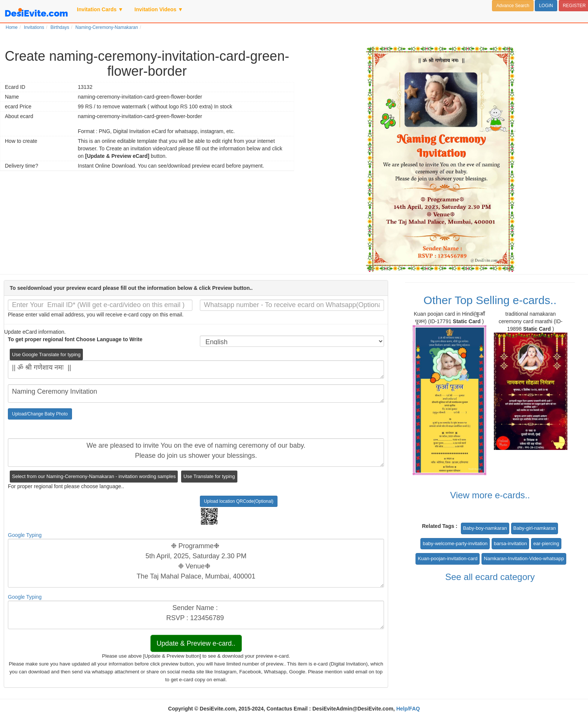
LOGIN (546, 6)
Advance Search (513, 6)
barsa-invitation (510, 543)
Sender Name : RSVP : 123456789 (196, 615)
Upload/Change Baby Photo (40, 414)
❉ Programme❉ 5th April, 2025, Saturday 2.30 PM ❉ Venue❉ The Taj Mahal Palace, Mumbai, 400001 (196, 563)
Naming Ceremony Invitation (196, 393)
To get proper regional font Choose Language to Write (75, 339)
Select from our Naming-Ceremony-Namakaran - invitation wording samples (94, 476)
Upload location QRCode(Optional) (239, 501)
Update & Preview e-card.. (196, 643)
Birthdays (60, 27)
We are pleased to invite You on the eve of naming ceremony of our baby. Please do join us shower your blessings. (196, 453)
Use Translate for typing (209, 476)
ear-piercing (546, 543)
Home (12, 27)
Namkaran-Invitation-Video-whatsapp (524, 558)
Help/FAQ (408, 709)
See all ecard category (490, 577)
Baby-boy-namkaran (485, 528)
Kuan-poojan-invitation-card (448, 558)
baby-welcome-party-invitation (455, 543)
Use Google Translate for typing (46, 355)
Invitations (34, 27)
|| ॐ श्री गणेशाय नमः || (196, 369)
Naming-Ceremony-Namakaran (107, 27)
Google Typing (25, 535)
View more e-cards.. (490, 495)
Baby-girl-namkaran (535, 528)
